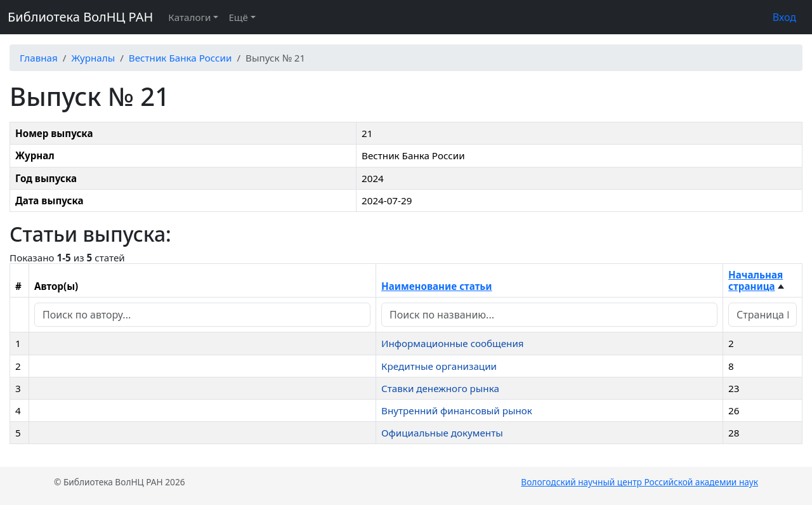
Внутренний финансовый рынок (457, 410)
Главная (39, 58)
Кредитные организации (439, 366)
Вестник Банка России (180, 58)
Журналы (93, 58)
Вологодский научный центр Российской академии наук (639, 482)
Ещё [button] (238, 17)
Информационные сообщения (453, 343)
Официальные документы (442, 433)
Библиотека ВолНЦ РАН (80, 17)
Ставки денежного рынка (440, 388)
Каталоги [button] (189, 17)
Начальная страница (756, 280)
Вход (784, 17)
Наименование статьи (437, 286)
